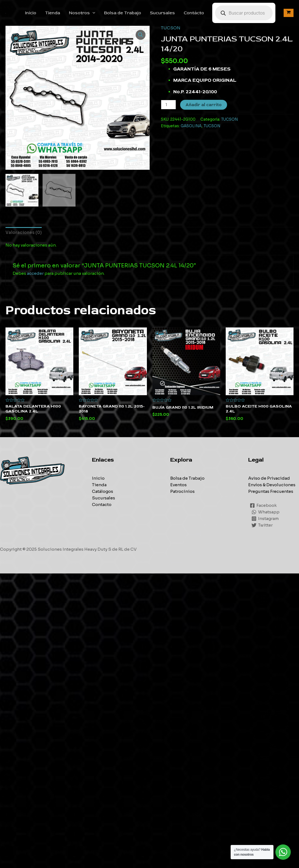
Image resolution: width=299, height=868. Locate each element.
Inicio (31, 13)
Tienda (53, 13)
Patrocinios (182, 491)
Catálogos (103, 491)
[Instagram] (265, 519)
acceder (35, 273)
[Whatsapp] (266, 512)
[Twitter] (262, 525)
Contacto (102, 504)
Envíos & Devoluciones (272, 485)
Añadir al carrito (204, 105)
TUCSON (171, 28)
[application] (93, 13)
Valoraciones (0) (24, 232)
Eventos (178, 485)
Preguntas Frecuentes (271, 491)
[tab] (24, 232)
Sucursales (162, 13)
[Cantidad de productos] (168, 105)
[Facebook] (263, 505)
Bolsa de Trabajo (123, 13)
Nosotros (82, 13)
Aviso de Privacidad (269, 478)
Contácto (194, 13)
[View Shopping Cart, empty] (289, 13)
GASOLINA (191, 126)
